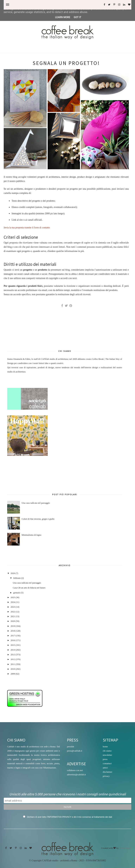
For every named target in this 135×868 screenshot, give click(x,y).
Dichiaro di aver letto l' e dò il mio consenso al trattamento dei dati (70, 817)
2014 (13, 650)
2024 (13, 602)
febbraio (17, 578)
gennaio (17, 593)
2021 (13, 616)
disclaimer (108, 772)
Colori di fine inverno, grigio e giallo (38, 519)
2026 (13, 573)
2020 (13, 621)
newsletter (107, 755)
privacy (106, 776)
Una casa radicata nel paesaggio (36, 503)
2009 (13, 674)
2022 (13, 612)
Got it (77, 17)
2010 (13, 669)
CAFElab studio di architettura (54, 359)
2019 (13, 626)
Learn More (63, 17)
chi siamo (107, 751)
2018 (13, 631)
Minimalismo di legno (31, 535)
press (105, 759)
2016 (13, 640)
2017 (13, 636)
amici (105, 768)
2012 (13, 659)
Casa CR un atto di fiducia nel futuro (29, 588)
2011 (13, 664)
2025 (13, 597)
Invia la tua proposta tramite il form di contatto (27, 228)
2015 (13, 645)
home (105, 747)
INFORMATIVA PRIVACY (59, 817)
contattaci (107, 763)
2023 (13, 607)
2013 (13, 655)
